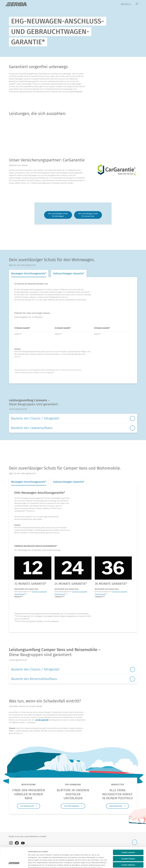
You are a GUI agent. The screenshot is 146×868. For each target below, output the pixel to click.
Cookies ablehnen (128, 848)
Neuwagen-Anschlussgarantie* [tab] (29, 273)
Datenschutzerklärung (37, 855)
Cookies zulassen (128, 835)
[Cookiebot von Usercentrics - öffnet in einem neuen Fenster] (14, 864)
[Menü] (137, 4)
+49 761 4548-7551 (42, 720)
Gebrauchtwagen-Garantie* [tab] (69, 273)
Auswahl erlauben (128, 841)
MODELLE (126, 4)
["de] (16, 4)
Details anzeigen (115, 864)
